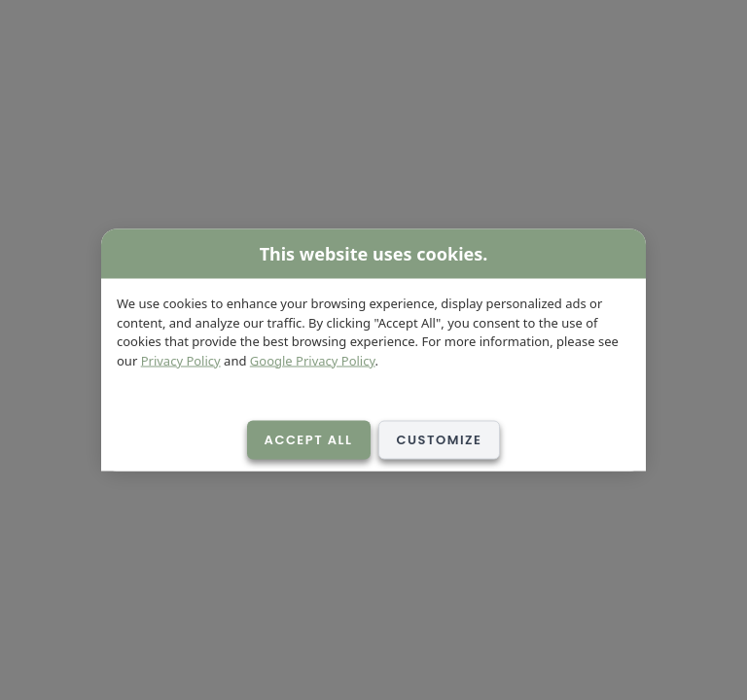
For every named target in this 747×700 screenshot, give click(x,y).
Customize (440, 440)
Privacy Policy (181, 360)
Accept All (309, 440)
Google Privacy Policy (313, 360)
